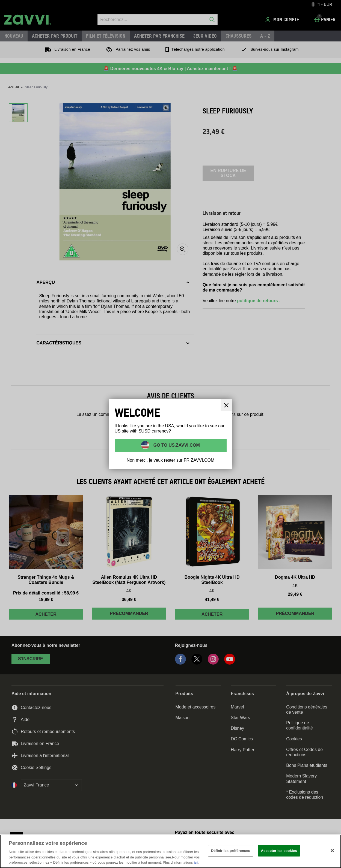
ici (196, 862)
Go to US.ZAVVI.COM (176, 445)
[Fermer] (332, 851)
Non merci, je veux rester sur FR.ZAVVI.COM (171, 460)
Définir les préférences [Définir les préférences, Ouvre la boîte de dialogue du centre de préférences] (231, 851)
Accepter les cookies (279, 851)
